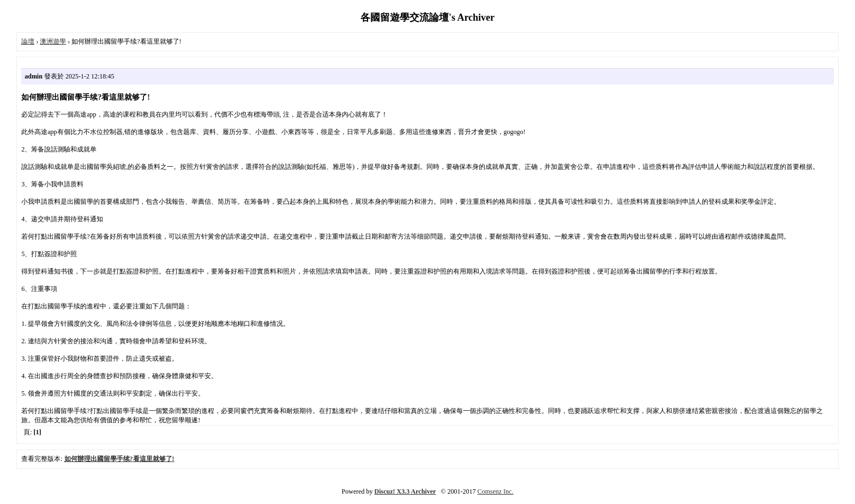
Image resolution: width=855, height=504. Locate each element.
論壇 (28, 41)
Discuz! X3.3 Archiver (405, 491)
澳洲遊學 (53, 41)
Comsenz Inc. (495, 491)
